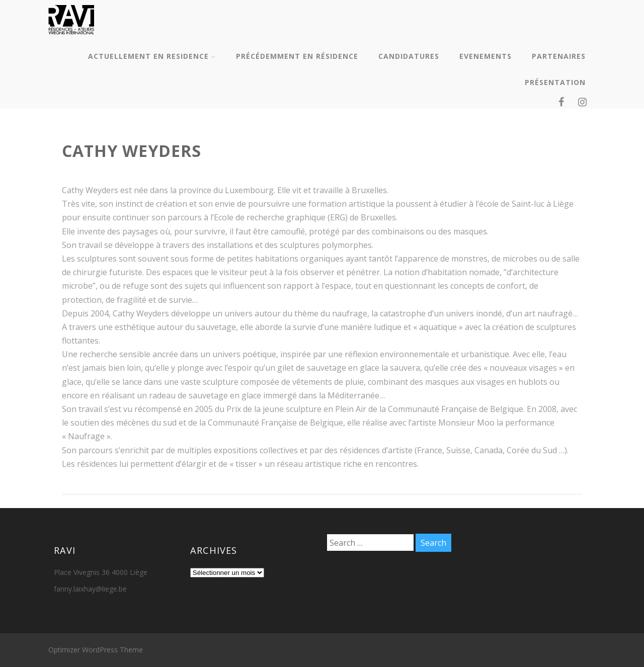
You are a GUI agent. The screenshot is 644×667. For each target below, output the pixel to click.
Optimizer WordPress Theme (96, 650)
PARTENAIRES (559, 56)
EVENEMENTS (486, 56)
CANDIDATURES (409, 56)
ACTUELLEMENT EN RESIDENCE (152, 56)
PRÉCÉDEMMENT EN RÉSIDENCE (297, 56)
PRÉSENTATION (555, 82)
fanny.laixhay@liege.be (90, 589)
